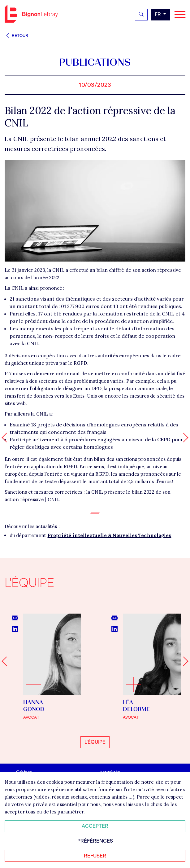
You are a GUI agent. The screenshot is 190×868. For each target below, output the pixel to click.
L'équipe (95, 742)
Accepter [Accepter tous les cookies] (95, 826)
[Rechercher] (141, 15)
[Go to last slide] (6, 661)
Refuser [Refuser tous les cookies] (95, 856)
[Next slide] (183, 661)
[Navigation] (180, 15)
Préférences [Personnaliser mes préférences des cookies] (95, 841)
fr (158, 14)
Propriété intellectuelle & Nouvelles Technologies (110, 535)
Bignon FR (31, 14)
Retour (16, 35)
